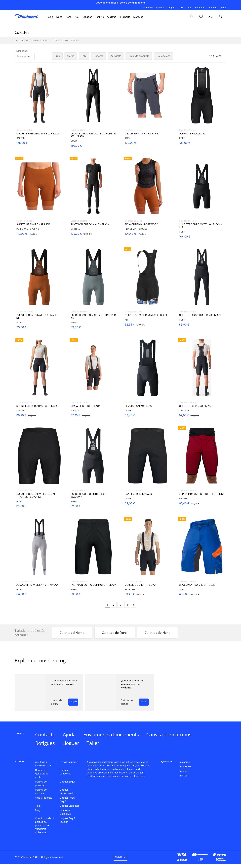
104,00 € (185, 237)
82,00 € (21, 506)
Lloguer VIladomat (65, 772)
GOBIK (74, 141)
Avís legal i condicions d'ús (44, 764)
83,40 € (130, 415)
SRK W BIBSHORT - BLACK (85, 406)
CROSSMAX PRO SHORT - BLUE (197, 585)
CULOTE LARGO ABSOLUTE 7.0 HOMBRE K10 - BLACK (93, 135)
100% (128, 138)
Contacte (212, 8)
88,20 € (21, 415)
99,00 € (22, 327)
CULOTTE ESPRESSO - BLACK (196, 406)
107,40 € (130, 234)
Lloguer (171, 8)
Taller (182, 8)
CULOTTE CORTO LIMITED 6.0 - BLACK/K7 (88, 495)
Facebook (185, 766)
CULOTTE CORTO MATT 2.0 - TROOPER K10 (93, 317)
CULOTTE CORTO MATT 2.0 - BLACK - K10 (201, 226)
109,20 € (76, 234)
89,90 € (184, 325)
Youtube (184, 771)
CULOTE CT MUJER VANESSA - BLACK (146, 315)
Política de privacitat (41, 783)
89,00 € (140, 594)
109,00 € (140, 325)
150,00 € (76, 146)
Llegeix (73, 701)
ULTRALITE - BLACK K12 (192, 134)
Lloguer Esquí (67, 782)
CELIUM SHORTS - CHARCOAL (142, 134)
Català (120, 857)
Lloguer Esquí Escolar (67, 820)
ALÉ (127, 320)
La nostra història (69, 762)
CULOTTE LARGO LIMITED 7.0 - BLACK (200, 315)
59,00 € (76, 594)
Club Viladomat (43, 798)
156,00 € (87, 234)
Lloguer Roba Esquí (67, 799)
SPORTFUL (76, 411)
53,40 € (130, 594)
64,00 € (22, 594)
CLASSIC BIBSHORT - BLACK (141, 585)
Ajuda (223, 8)
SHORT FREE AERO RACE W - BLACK (37, 406)
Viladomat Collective (154, 8)
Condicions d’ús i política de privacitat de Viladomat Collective (45, 825)
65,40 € (184, 503)
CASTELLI (21, 138)
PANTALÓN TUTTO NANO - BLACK (90, 224)
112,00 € (22, 234)
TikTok (184, 776)
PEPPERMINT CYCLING (28, 229)
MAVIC (182, 589)
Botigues (200, 8)
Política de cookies (41, 791)
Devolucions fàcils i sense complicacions (120, 3)
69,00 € (130, 503)
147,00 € (32, 415)
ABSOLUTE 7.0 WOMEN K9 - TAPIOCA (37, 585)
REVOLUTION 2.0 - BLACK (139, 406)
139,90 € (130, 143)
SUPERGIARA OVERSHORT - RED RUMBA (202, 494)
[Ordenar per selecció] (25, 56)
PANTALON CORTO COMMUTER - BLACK (93, 585)
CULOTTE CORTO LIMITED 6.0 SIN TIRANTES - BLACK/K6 (36, 495)
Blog (190, 8)
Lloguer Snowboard (66, 791)
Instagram (185, 762)
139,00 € (185, 143)
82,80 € (184, 415)
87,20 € (75, 415)
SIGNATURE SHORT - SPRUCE (33, 224)
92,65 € (130, 325)
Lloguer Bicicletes (70, 806)
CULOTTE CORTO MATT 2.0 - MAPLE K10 (37, 317)
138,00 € (195, 415)
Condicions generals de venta (42, 774)
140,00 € (33, 234)
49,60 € (184, 594)
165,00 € (22, 143)
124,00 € (195, 594)
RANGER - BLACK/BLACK (138, 494)
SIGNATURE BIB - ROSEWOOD (142, 224)
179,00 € (142, 234)
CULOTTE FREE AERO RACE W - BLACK (38, 134)
